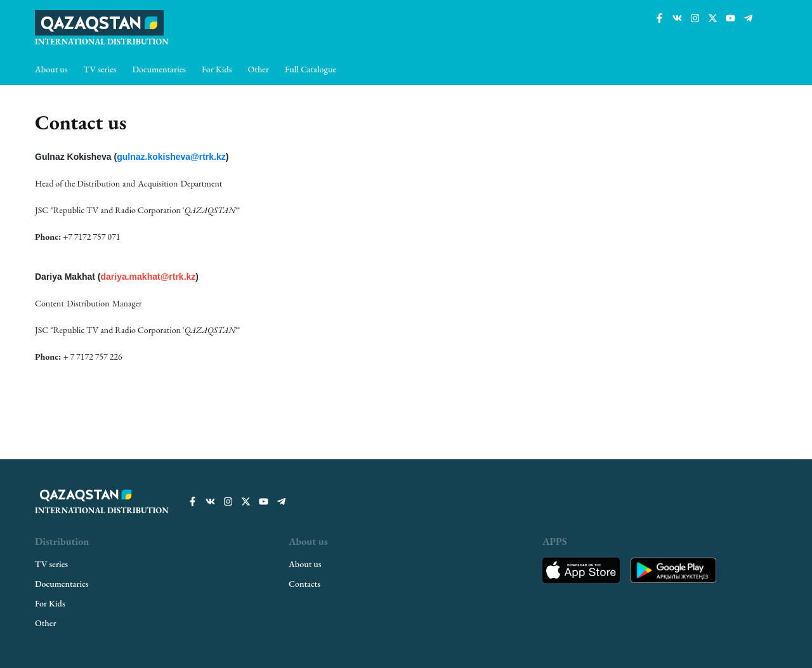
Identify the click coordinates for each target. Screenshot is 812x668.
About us (51, 69)
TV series (100, 69)
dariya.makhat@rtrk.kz (148, 277)
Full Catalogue (311, 69)
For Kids (217, 69)
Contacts (304, 584)
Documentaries (159, 69)
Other (259, 69)
